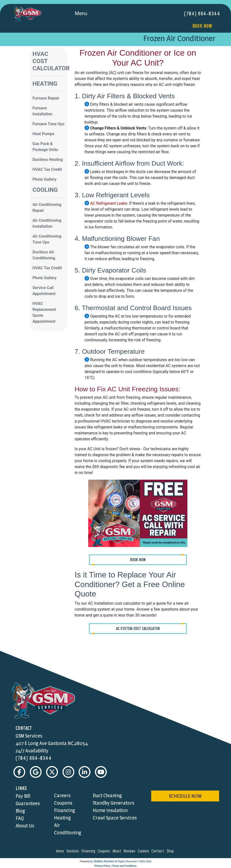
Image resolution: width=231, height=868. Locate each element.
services (73, 851)
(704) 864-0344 (202, 14)
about (118, 851)
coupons (105, 851)
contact (159, 851)
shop (171, 851)
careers (144, 851)
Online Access (104, 861)
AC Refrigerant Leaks (108, 203)
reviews (130, 851)
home (61, 851)
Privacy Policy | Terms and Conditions (115, 866)
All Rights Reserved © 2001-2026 (133, 861)
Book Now (202, 26)
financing (89, 851)
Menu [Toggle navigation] (87, 14)
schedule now (185, 796)
